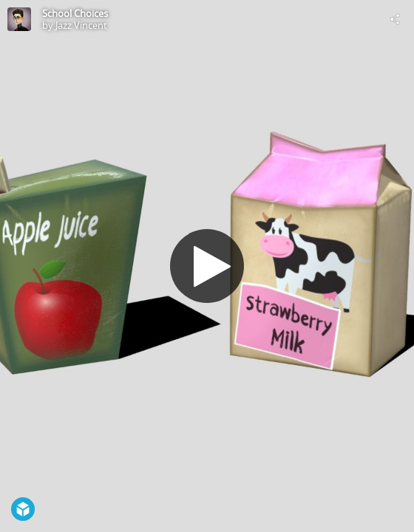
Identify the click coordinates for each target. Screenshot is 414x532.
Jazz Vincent (81, 25)
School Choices (75, 13)
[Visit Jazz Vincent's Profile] (19, 19)
